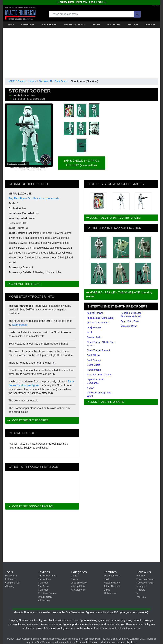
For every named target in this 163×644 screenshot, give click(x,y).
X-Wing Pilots (78, 586)
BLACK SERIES (49, 25)
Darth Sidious (94, 360)
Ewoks (74, 579)
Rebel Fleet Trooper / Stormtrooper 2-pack (131, 315)
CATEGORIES (28, 25)
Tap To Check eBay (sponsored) (29, 99)
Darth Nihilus (93, 355)
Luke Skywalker (79, 583)
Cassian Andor (94, 337)
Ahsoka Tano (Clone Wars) (100, 318)
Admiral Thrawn (95, 313)
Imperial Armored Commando (96, 381)
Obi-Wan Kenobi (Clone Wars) (99, 394)
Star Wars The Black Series (53, 81)
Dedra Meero (93, 365)
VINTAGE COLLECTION (74, 25)
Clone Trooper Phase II (99, 350)
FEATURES (133, 25)
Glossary (10, 586)
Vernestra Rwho (129, 326)
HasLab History (112, 583)
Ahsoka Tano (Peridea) (98, 323)
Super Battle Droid (130, 321)
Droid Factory (45, 597)
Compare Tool (13, 583)
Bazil (89, 332)
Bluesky (140, 576)
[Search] (137, 14)
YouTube (141, 597)
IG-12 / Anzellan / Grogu (99, 375)
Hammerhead (94, 370)
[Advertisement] (81, 52)
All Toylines (44, 600)
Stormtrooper (20, 325)
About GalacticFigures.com (125, 628)
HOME (11, 81)
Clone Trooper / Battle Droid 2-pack (101, 344)
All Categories (78, 590)
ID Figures (11, 579)
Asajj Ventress (94, 327)
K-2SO (90, 388)
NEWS (11, 25)
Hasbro (32, 81)
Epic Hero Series (47, 593)
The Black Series (21, 95)
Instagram (142, 586)
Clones (75, 576)
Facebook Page (145, 583)
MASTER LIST (114, 25)
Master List (11, 576)
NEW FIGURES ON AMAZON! (82, 2)
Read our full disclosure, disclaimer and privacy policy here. (106, 642)
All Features (110, 593)
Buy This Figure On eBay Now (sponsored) (34, 199)
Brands (22, 81)
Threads (141, 590)
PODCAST (150, 25)
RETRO (96, 25)
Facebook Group (145, 579)
